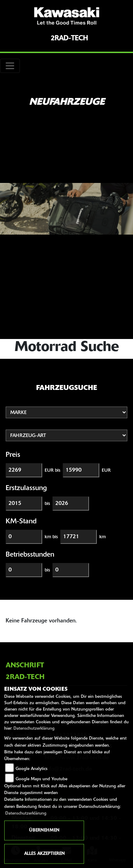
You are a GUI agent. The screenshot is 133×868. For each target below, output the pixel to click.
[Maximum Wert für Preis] (81, 470)
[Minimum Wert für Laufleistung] (24, 537)
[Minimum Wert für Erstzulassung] (24, 504)
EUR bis (52, 470)
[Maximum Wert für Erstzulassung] (71, 504)
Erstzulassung (26, 488)
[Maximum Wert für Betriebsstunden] (71, 570)
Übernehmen (44, 830)
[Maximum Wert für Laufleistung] (79, 537)
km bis (51, 537)
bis (47, 504)
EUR (106, 470)
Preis (13, 455)
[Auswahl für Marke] (66, 412)
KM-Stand (21, 522)
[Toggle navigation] (10, 66)
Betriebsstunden (30, 555)
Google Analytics (32, 769)
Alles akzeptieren (44, 854)
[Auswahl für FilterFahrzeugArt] (66, 435)
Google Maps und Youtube (41, 779)
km (102, 537)
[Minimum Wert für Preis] (24, 470)
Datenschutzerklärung (34, 729)
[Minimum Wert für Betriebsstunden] (24, 570)
